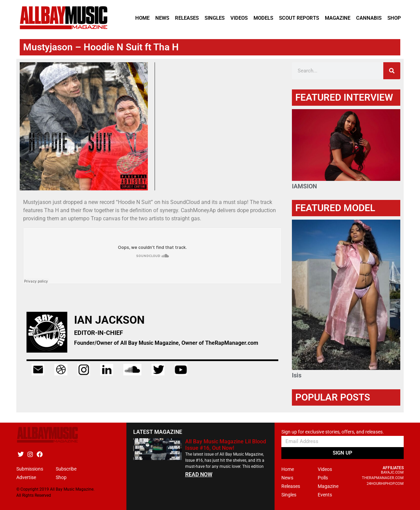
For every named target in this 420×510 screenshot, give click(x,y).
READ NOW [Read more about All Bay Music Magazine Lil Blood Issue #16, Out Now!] (199, 474)
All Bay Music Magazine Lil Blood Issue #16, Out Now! (226, 445)
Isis (297, 375)
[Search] (392, 71)
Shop (394, 18)
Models (263, 18)
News (162, 18)
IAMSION (304, 186)
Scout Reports (299, 18)
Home (142, 18)
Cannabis (369, 18)
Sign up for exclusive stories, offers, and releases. (333, 432)
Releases (187, 18)
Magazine (338, 18)
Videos (239, 18)
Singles (215, 18)
